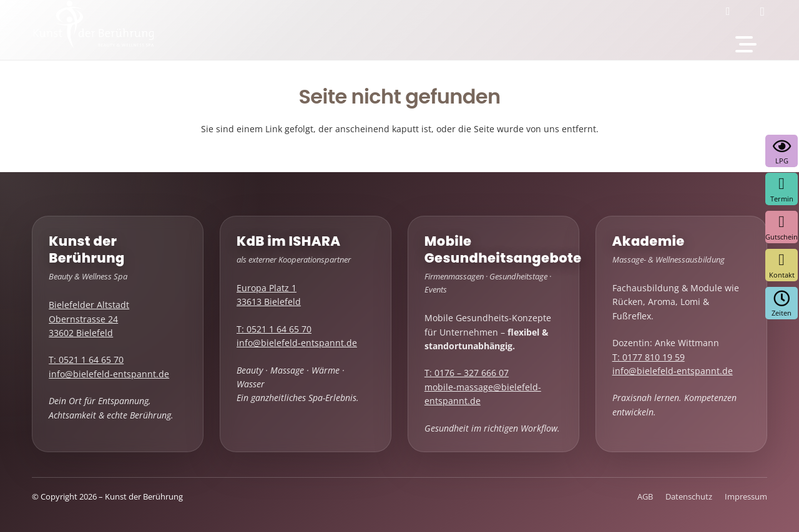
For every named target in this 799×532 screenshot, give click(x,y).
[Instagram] (766, 11)
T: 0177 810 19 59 (649, 357)
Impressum (746, 497)
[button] (746, 44)
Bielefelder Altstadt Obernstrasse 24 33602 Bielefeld (89, 319)
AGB (645, 497)
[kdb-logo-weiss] (94, 32)
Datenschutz (689, 497)
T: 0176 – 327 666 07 (467, 373)
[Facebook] (732, 11)
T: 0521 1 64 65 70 (86, 360)
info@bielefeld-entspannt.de (109, 374)
